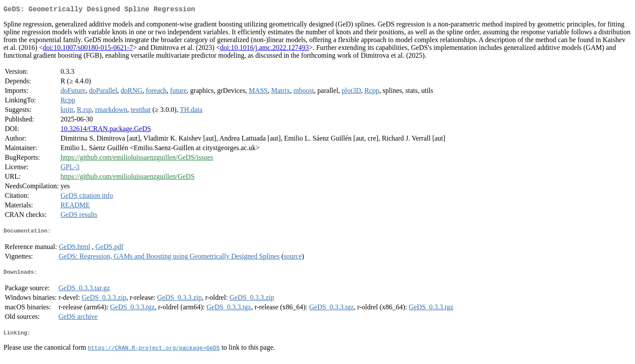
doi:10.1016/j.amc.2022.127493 (264, 49)
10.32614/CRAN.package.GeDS (105, 130)
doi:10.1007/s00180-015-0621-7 (88, 49)
